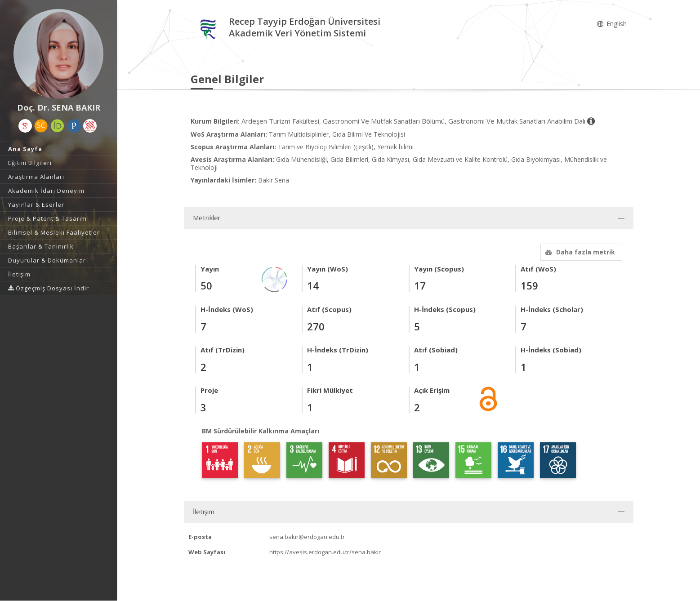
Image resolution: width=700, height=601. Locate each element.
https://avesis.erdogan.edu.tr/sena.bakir (325, 552)
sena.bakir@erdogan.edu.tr (307, 537)
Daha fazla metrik (579, 252)
